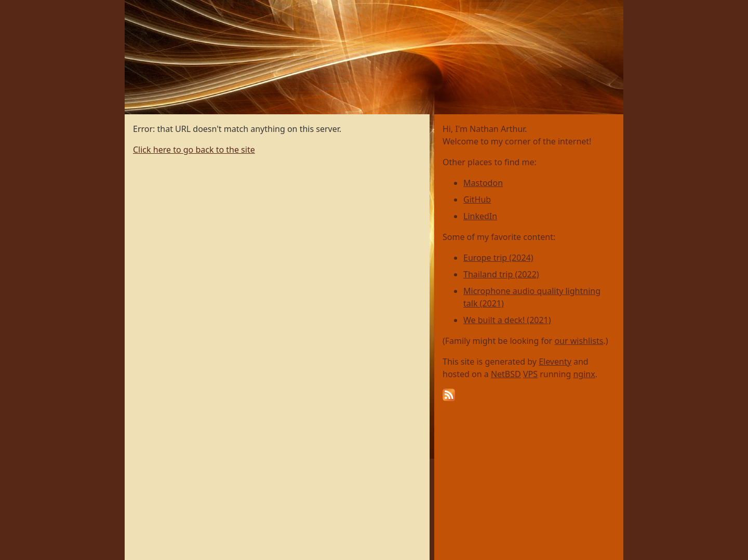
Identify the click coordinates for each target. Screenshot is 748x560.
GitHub (477, 199)
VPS (530, 374)
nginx (584, 374)
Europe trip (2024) (498, 258)
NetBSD (506, 374)
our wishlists (579, 341)
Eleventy (555, 362)
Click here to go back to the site (194, 150)
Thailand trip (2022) (501, 274)
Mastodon (483, 183)
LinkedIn (480, 216)
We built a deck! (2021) (507, 320)
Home (137, 6)
